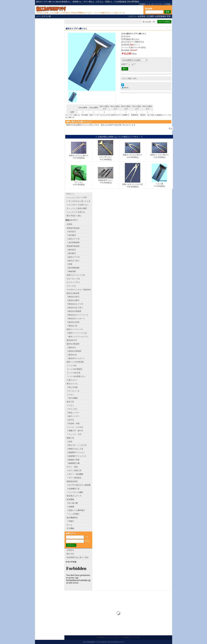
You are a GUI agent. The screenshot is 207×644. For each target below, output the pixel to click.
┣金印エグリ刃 (73, 239)
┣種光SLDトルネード (76, 319)
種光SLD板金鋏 (73, 293)
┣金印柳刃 (71, 235)
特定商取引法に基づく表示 (78, 557)
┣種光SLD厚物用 (74, 311)
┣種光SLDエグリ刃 (75, 304)
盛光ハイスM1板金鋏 (75, 362)
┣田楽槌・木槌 (73, 423)
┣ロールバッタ (73, 391)
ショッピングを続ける (76, 212)
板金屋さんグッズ (74, 496)
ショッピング (152, 4)
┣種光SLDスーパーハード (78, 315)
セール (69, 525)
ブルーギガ (71, 286)
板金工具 (70, 402)
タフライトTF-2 (73, 282)
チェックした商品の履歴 (77, 208)
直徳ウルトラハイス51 (76, 275)
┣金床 (69, 442)
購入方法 (70, 554)
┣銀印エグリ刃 (73, 257)
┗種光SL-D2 (72, 326)
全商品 (69, 224)
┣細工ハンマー (73, 416)
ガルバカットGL (73, 279)
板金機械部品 (72, 518)
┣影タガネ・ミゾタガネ (77, 445)
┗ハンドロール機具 (75, 492)
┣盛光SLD (71, 347)
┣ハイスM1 (72, 365)
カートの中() (165, 4)
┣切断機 (70, 507)
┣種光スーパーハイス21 (77, 333)
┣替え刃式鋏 (72, 387)
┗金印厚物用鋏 (73, 242)
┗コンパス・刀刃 (74, 434)
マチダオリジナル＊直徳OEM (79, 290)
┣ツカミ (70, 395)
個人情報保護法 (89, 642)
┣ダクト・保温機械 (75, 474)
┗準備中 (70, 521)
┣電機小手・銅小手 (75, 431)
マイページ (134, 637)
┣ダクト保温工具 (74, 470)
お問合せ (70, 550)
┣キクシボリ (72, 409)
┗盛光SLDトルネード (76, 358)
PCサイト (71, 194)
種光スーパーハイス (75, 329)
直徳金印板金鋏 (73, 228)
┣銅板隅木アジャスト (76, 452)
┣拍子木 (70, 420)
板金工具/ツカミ (133, 39)
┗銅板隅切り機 (73, 463)
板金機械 (70, 499)
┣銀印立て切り (73, 261)
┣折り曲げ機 (72, 503)
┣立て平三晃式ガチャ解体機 (79, 485)
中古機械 (70, 528)
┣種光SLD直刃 (73, 297)
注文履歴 (150, 16)
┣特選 (69, 264)
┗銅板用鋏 (71, 271)
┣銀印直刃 (71, 250)
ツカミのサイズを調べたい (78, 205)
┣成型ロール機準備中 (76, 510)
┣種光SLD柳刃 (73, 300)
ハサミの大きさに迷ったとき (79, 201)
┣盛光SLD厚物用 (74, 351)
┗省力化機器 (72, 398)
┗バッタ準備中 (73, 514)
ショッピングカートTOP (77, 197)
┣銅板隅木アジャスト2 (76, 456)
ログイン (133, 16)
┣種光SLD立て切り (75, 308)
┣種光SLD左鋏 (73, 322)
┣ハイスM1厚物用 (74, 369)
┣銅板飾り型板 (73, 460)
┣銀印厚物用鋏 (73, 268)
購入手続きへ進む (74, 216)
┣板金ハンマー (73, 413)
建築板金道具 (72, 481)
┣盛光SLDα (72, 355)
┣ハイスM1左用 (73, 373)
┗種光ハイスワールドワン (78, 337)
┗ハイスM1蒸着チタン (76, 376)
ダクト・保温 (72, 467)
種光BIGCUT (72, 340)
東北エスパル (72, 384)
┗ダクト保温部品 (74, 478)
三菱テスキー (72, 380)
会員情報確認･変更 (163, 16)
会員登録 (141, 16)
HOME (142, 4)
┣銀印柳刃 (71, 253)
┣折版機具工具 (73, 489)
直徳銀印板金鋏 (73, 246)
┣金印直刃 (71, 232)
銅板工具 (70, 438)
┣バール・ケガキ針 (75, 427)
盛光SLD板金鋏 (73, 344)
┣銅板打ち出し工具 (75, 449)
